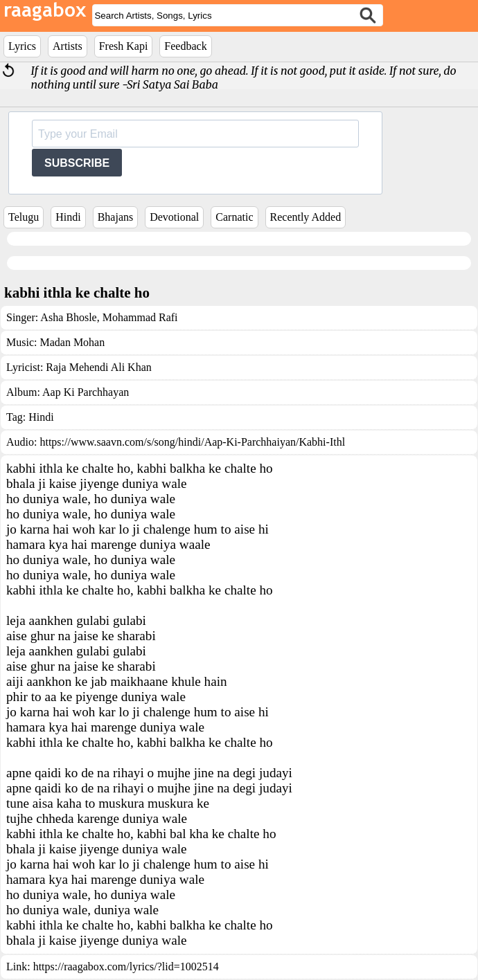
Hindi (68, 217)
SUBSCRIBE (77, 163)
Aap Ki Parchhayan (86, 392)
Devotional (174, 217)
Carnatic (234, 217)
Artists (68, 46)
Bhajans (116, 217)
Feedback (185, 46)
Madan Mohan (72, 342)
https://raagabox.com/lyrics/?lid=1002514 (126, 967)
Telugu (24, 217)
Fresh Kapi (124, 46)
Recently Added (306, 217)
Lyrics (22, 46)
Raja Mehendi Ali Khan (98, 367)
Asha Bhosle (68, 317)
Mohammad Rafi (139, 317)
